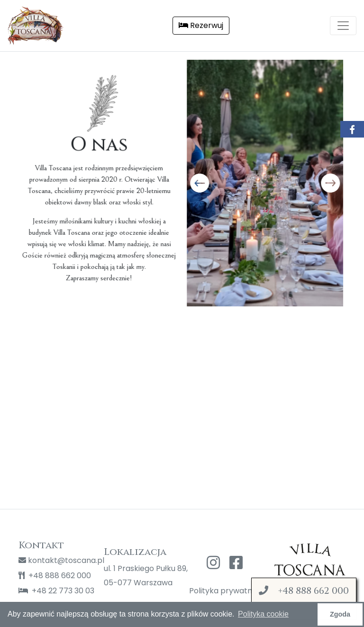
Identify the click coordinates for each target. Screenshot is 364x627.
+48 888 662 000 (54, 576)
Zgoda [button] (340, 614)
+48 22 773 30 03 (54, 591)
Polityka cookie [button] (263, 614)
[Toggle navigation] (343, 26)
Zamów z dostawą (304, 598)
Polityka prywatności (225, 591)
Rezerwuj (201, 25)
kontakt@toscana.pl (54, 560)
